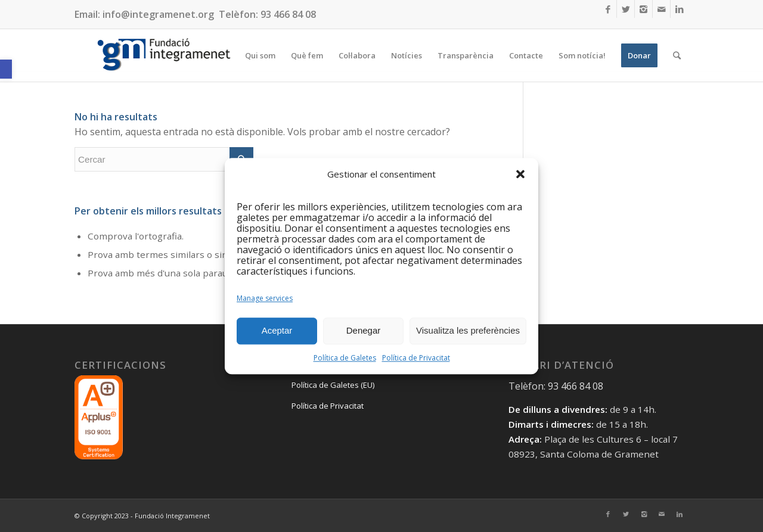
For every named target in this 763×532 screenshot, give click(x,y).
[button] (6, 69)
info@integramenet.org (158, 14)
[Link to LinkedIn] (680, 9)
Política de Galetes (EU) (333, 385)
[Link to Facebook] (608, 9)
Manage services (265, 298)
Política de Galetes (345, 358)
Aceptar (277, 331)
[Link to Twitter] (626, 9)
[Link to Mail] (661, 9)
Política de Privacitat (416, 358)
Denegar (364, 331)
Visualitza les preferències (468, 331)
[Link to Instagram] (643, 9)
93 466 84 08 (288, 14)
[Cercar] (677, 55)
